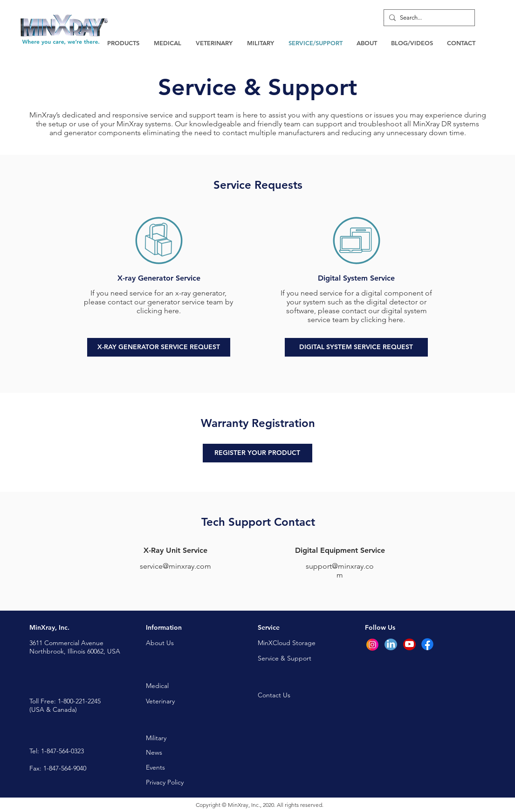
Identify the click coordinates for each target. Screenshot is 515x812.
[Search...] (427, 18)
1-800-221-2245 (79, 701)
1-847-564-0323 (62, 751)
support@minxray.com (340, 571)
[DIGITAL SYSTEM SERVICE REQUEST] (356, 347)
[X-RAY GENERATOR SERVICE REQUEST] (159, 347)
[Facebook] (427, 644)
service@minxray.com (175, 566)
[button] (123, 43)
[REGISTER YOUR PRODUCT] (257, 453)
